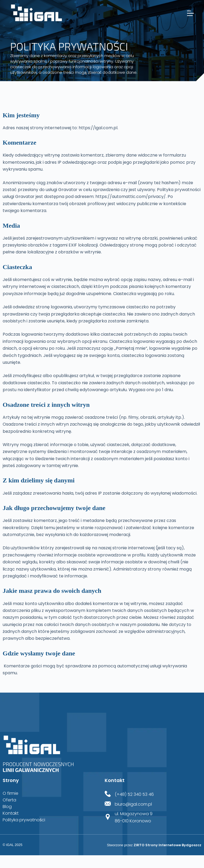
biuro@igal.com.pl (133, 804)
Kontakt (11, 813)
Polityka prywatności (24, 820)
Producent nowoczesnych (38, 767)
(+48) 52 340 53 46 (134, 794)
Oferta (9, 800)
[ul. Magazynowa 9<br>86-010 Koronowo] (108, 817)
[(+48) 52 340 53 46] (108, 794)
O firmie (10, 793)
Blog (7, 807)
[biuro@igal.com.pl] (108, 804)
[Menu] (190, 13)
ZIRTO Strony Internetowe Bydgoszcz (167, 845)
